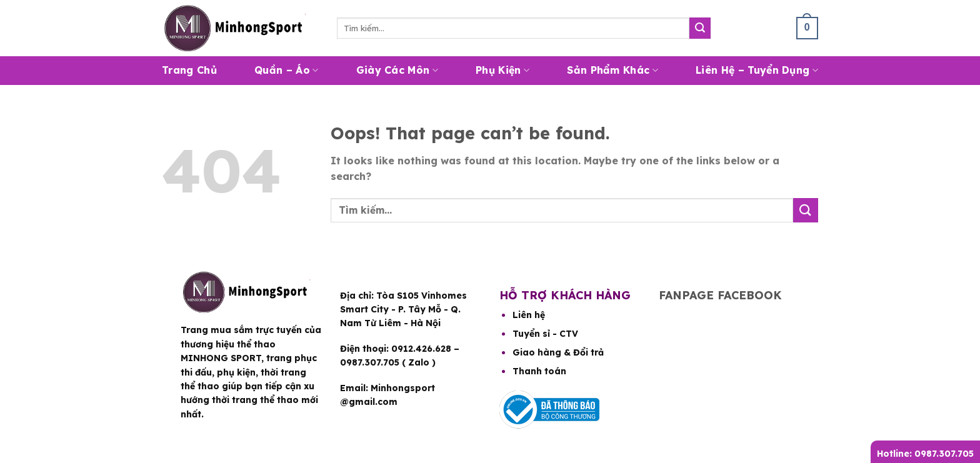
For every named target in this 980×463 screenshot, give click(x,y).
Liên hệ (529, 315)
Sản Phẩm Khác (612, 70)
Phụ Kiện (502, 70)
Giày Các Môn (397, 70)
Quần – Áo (286, 70)
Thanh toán (539, 371)
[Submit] (700, 28)
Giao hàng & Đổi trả (558, 352)
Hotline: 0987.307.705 (925, 454)
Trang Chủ (189, 70)
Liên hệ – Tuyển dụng (757, 70)
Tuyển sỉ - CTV (545, 334)
